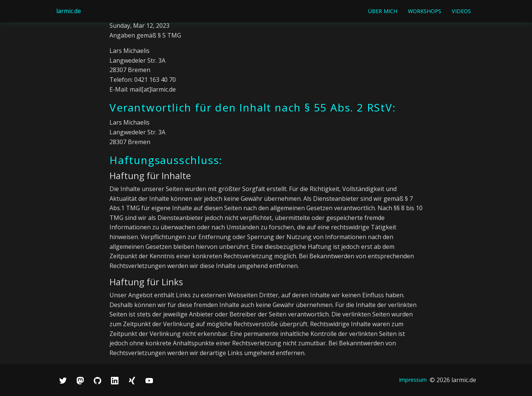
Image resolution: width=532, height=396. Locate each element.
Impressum (413, 380)
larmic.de (69, 11)
